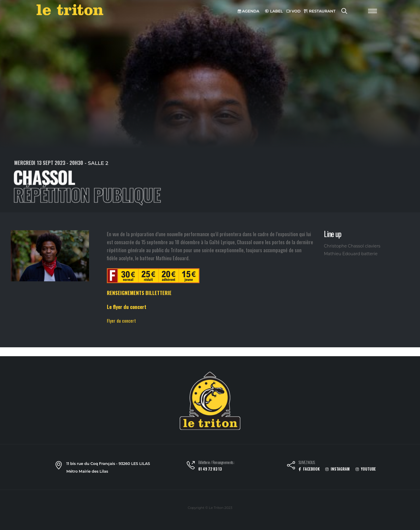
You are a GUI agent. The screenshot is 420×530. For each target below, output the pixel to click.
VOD (294, 11)
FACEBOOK (309, 469)
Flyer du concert (121, 321)
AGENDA (249, 11)
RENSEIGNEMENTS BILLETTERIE (139, 293)
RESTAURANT (320, 11)
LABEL (274, 11)
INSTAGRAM (337, 469)
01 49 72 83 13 (210, 469)
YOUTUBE (366, 469)
